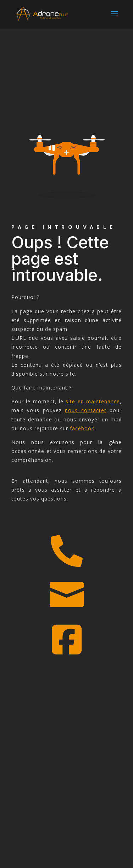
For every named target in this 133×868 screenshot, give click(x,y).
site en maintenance (93, 401)
